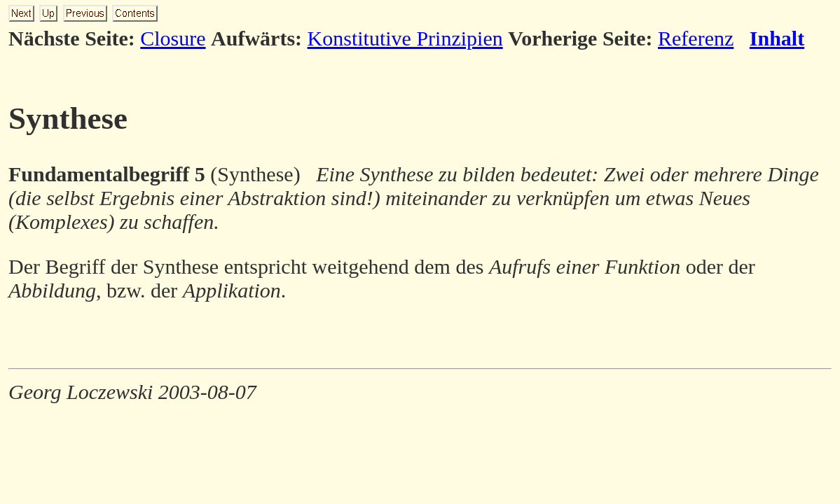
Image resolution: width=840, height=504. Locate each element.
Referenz (696, 38)
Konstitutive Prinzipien (405, 38)
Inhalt (777, 38)
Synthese (68, 118)
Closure (173, 38)
